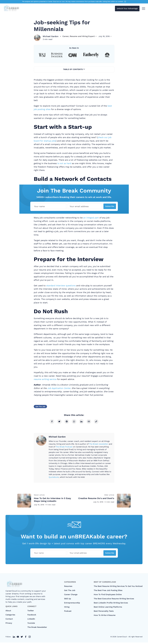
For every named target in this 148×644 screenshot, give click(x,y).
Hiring (67, 608)
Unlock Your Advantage (127, 9)
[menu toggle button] (144, 9)
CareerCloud (122, 638)
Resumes (68, 588)
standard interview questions (61, 286)
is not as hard (64, 163)
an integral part (91, 218)
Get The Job (40, 407)
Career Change (71, 596)
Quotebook (54, 477)
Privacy (9, 624)
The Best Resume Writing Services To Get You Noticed (118, 588)
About (8, 612)
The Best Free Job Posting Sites (108, 592)
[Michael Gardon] (37, 38)
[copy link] (96, 421)
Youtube (31, 624)
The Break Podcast (64, 447)
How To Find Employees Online (108, 596)
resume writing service (45, 379)
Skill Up (68, 600)
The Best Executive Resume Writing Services (114, 600)
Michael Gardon (51, 36)
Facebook (32, 616)
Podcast (68, 613)
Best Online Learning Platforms (108, 608)
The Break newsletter (99, 444)
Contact (9, 620)
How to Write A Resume (105, 617)
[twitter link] (14, 638)
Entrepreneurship (72, 604)
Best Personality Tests (104, 613)
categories (10, 616)
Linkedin (31, 620)
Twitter (31, 612)
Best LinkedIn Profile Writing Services (111, 604)
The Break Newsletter (37, 629)
